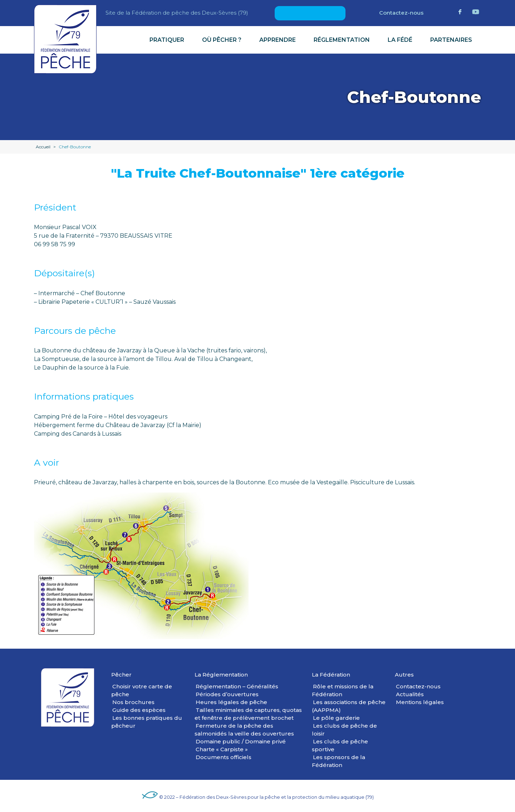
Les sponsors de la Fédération (339, 761)
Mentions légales (420, 702)
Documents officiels (224, 757)
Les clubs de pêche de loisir (344, 730)
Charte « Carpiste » (222, 749)
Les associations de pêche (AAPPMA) (349, 706)
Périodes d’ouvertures (227, 694)
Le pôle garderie (336, 718)
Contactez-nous (401, 13)
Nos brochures (133, 702)
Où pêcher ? (222, 40)
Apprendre (278, 40)
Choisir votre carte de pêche (142, 690)
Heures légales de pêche (231, 702)
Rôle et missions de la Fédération (343, 690)
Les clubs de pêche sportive (340, 745)
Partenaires (451, 40)
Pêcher (121, 675)
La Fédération (331, 675)
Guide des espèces (139, 710)
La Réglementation (221, 675)
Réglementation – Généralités (237, 686)
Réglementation (342, 40)
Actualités (410, 694)
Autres (404, 675)
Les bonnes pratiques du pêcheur (147, 722)
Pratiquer (167, 40)
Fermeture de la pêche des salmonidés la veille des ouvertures (244, 730)
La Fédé (400, 40)
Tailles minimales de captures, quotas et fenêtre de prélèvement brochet (248, 714)
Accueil (43, 147)
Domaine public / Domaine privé (241, 741)
